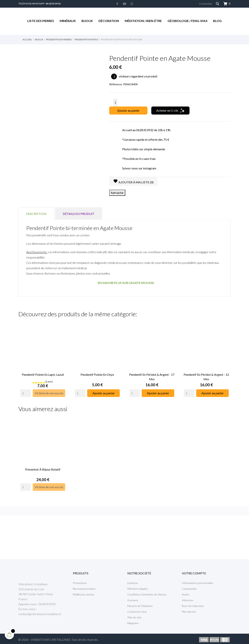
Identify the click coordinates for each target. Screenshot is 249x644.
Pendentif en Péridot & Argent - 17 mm (152, 376)
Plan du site (134, 615)
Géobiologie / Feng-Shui (187, 21)
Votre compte (194, 571)
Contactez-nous (137, 610)
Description (36, 214)
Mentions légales (138, 587)
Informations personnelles (198, 581)
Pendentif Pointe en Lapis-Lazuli (43, 374)
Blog (217, 21)
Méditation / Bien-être (143, 21)
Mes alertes (189, 610)
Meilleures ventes (84, 592)
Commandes (189, 587)
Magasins (133, 621)
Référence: (116, 84)
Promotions (80, 581)
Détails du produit (79, 214)
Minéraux (68, 21)
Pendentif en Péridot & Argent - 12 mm (206, 376)
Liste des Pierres (41, 21)
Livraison (133, 581)
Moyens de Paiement (140, 604)
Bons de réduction (193, 604)
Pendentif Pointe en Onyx (97, 374)
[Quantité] (115, 102)
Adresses (188, 598)
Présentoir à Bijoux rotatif (43, 467)
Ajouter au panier (128, 110)
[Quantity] (26, 392)
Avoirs (186, 592)
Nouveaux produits (84, 587)
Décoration (109, 21)
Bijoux (87, 21)
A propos (133, 598)
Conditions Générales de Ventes (147, 592)
